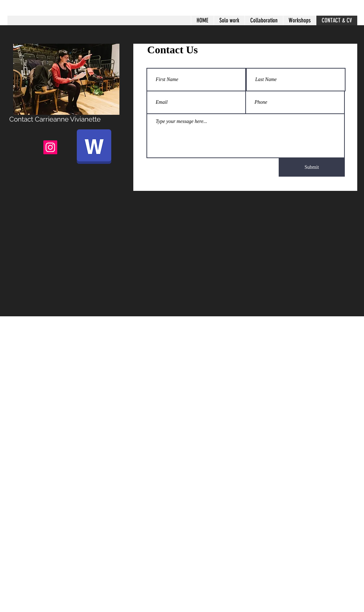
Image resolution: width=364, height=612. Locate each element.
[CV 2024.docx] (94, 147)
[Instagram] (50, 147)
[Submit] (312, 167)
